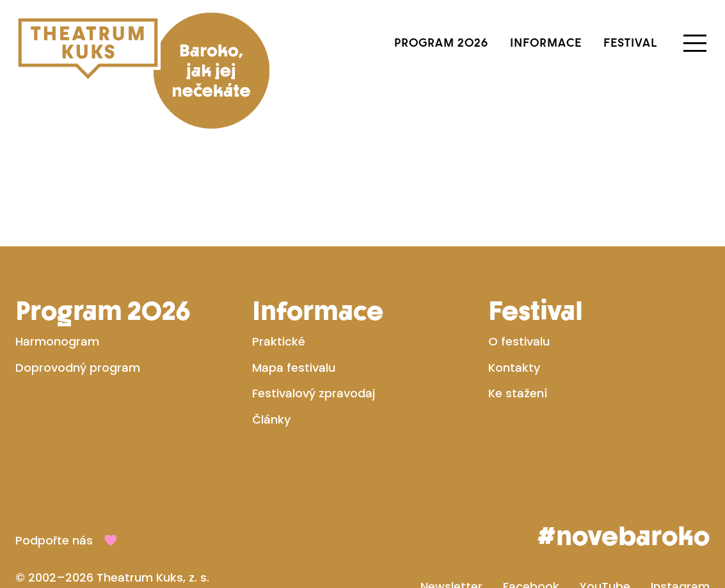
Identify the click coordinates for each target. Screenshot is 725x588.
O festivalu (519, 343)
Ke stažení (518, 394)
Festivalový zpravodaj (314, 394)
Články (271, 421)
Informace (546, 42)
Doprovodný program (78, 369)
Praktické (279, 343)
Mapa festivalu (294, 369)
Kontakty (514, 369)
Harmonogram (57, 343)
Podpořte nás (54, 542)
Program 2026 (441, 42)
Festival (630, 42)
